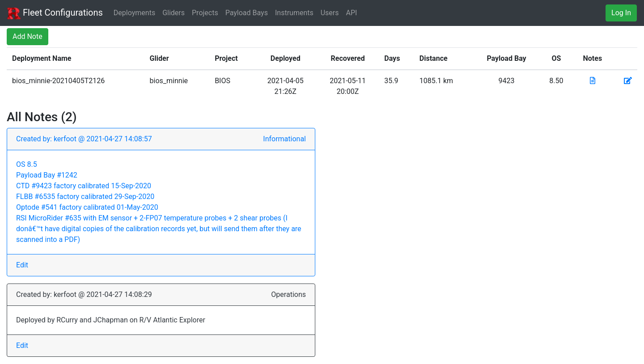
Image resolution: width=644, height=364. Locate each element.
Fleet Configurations (55, 13)
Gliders (174, 13)
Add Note (28, 36)
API (352, 13)
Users (330, 13)
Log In (621, 13)
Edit (22, 265)
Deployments (134, 13)
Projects (205, 13)
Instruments (294, 13)
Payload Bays (247, 13)
